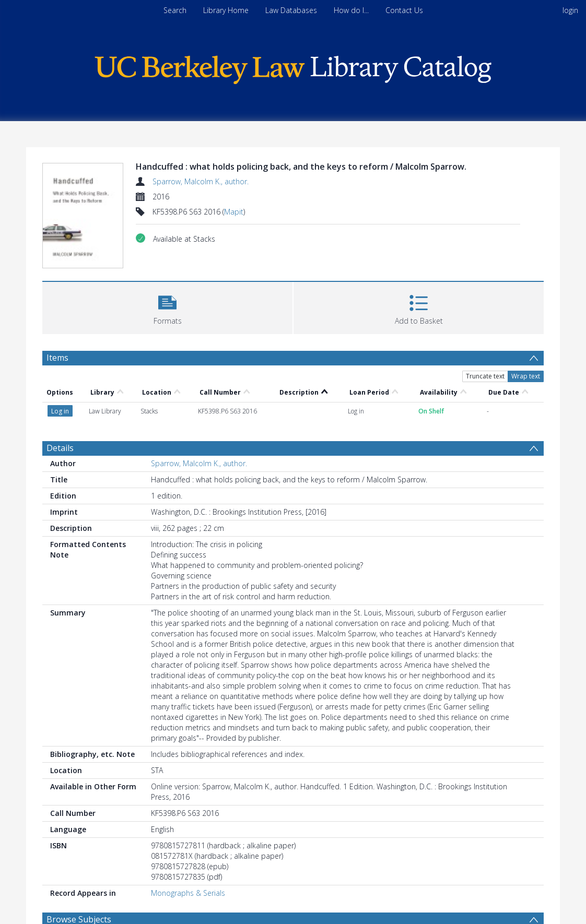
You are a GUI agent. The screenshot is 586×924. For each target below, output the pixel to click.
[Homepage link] (293, 67)
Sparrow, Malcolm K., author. (201, 181)
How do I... (351, 10)
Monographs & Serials (188, 893)
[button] (167, 307)
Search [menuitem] (175, 10)
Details (60, 448)
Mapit (234, 212)
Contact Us (404, 10)
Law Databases (291, 10)
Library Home (226, 10)
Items (57, 358)
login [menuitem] (570, 10)
